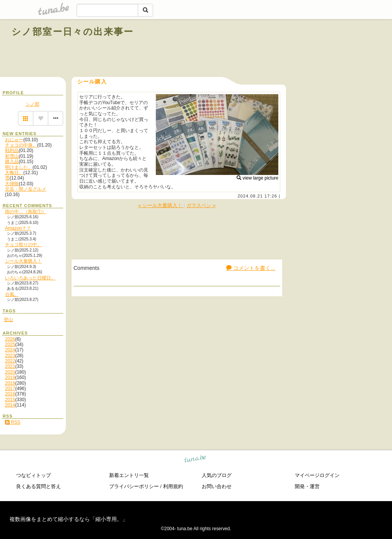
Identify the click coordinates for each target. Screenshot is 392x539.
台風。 (12, 294)
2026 (10, 339)
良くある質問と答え (38, 486)
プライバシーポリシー (134, 486)
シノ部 (33, 104)
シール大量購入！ (23, 261)
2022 (10, 361)
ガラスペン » (201, 205)
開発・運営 (307, 486)
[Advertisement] (293, 49)
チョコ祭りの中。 (23, 245)
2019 (10, 377)
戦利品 (12, 150)
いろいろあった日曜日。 (30, 278)
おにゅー (14, 140)
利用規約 (173, 486)
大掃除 (12, 184)
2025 (10, 345)
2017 (10, 389)
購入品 (12, 162)
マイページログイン (317, 475)
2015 (10, 400)
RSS (13, 422)
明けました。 (19, 167)
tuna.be (195, 460)
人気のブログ (217, 475)
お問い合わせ (217, 486)
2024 (10, 350)
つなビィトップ (33, 475)
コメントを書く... (251, 268)
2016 (10, 394)
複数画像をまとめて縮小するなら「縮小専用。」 (69, 519)
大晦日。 (14, 173)
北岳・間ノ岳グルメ (26, 189)
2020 (10, 372)
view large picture (257, 178)
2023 (10, 356)
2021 (10, 366)
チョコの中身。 (21, 145)
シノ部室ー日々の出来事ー (73, 32)
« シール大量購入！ (161, 205)
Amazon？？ (18, 228)
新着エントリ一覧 (129, 475)
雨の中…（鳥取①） (26, 212)
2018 (10, 383)
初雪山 (12, 156)
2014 (10, 405)
